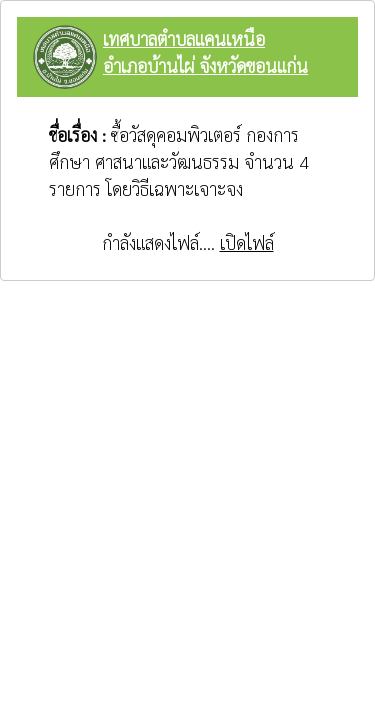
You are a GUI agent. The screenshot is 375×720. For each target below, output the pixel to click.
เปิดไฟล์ (247, 242)
